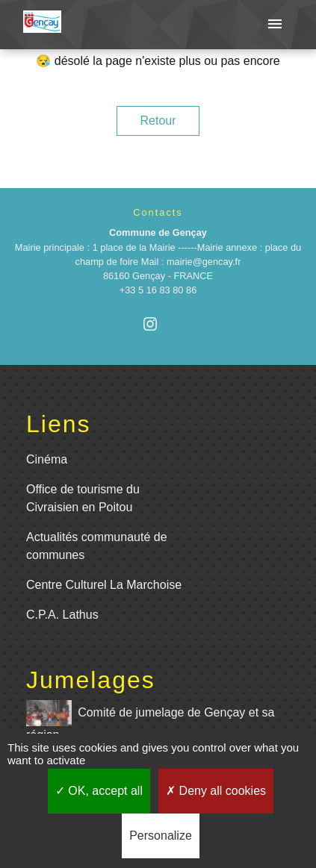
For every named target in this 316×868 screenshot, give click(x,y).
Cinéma (47, 459)
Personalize (161, 836)
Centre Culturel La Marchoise (104, 585)
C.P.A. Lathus (62, 615)
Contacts (158, 212)
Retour (158, 121)
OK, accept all (99, 791)
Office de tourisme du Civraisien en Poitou (83, 498)
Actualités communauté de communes (97, 546)
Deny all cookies (216, 791)
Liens (59, 424)
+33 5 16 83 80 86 (158, 290)
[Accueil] (42, 25)
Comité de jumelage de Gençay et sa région (150, 721)
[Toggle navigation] (275, 25)
